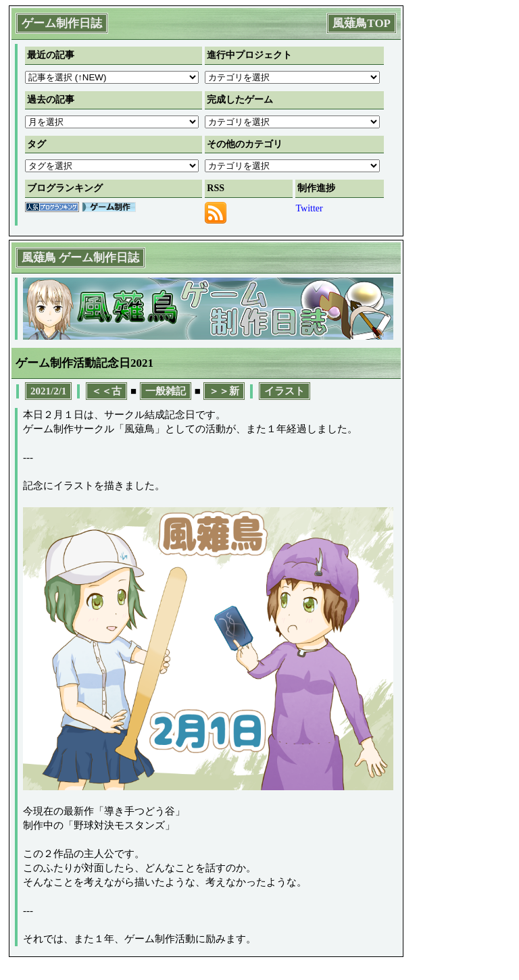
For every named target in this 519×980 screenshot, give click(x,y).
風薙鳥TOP (362, 23)
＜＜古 (106, 391)
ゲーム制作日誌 (62, 23)
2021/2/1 (48, 391)
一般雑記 (166, 391)
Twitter (309, 208)
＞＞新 (224, 391)
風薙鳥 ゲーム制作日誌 (80, 258)
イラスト (285, 391)
